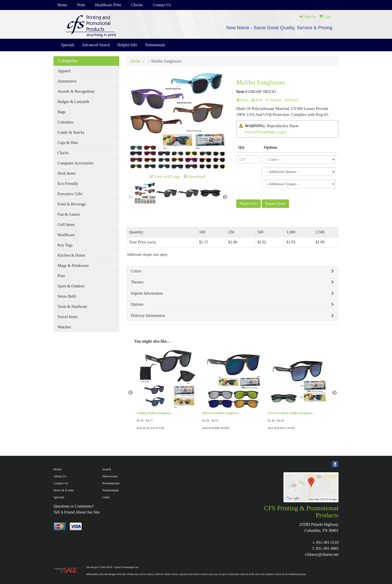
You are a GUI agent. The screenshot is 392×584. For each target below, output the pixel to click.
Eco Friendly (68, 184)
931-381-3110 (327, 542)
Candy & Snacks (71, 132)
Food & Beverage (72, 204)
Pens (61, 276)
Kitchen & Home (71, 255)
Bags (61, 112)
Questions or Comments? (74, 506)
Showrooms (110, 476)
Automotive (67, 81)
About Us (60, 476)
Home (62, 5)
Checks (137, 5)
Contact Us (162, 5)
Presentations (111, 483)
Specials (68, 45)
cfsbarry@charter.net (322, 554)
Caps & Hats (68, 143)
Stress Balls (67, 296)
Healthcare (66, 235)
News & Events (64, 490)
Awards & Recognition (76, 91)
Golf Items (66, 225)
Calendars (65, 122)
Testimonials (155, 45)
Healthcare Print (108, 5)
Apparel (64, 71)
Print (81, 5)
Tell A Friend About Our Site (77, 512)
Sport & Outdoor (71, 286)
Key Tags (65, 245)
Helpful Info (127, 45)
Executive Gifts (70, 194)
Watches (64, 327)
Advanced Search (96, 45)
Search (107, 469)
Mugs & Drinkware (73, 266)
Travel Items (68, 317)
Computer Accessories (75, 163)
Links (106, 497)
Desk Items (66, 173)
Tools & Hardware (72, 306)
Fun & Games (69, 214)
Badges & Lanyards (73, 102)
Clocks (63, 153)
